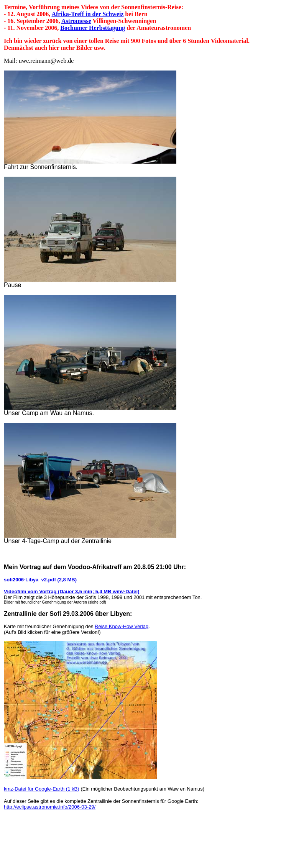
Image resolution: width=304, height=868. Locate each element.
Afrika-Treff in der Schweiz (87, 14)
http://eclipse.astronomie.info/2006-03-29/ (50, 807)
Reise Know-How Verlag (122, 626)
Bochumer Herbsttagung (93, 28)
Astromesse (76, 21)
